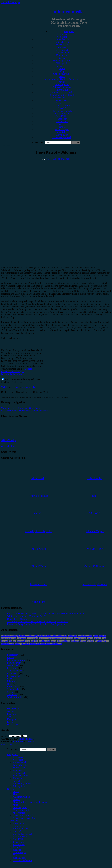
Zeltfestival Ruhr (56, 644)
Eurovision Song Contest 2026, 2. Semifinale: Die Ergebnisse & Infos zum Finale (46, 614)
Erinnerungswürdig (62, 61)
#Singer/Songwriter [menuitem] (22, 810)
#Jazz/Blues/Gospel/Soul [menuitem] (25, 818)
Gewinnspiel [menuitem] (19, 773)
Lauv (15, 641)
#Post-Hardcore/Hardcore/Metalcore (62, 79)
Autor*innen (59, 98)
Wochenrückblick (15, 697)
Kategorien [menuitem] (12, 754)
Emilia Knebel (62, 114)
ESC (28, 638)
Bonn (70, 636)
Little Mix (34, 641)
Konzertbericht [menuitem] (20, 762)
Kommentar (62, 55)
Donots (95, 636)
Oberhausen (75, 641)
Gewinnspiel (62, 50)
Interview (62, 47)
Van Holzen (10, 644)
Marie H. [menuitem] (17, 850)
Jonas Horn (62, 119)
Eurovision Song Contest (48, 638)
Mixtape (11, 681)
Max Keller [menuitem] (18, 855)
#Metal (62, 76)
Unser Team (62, 100)
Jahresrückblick (62, 53)
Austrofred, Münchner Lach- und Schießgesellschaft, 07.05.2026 (38, 622)
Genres (59, 66)
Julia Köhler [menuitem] (19, 845)
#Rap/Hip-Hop (62, 84)
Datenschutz (13, 709)
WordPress (18, 741)
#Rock (62, 69)
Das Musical (88, 636)
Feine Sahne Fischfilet (65, 638)
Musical (54, 641)
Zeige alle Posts (9, 446)
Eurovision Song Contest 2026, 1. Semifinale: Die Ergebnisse (36, 624)
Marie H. (62, 127)
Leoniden (20, 641)
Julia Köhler (62, 122)
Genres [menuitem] (10, 789)
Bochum (64, 636)
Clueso (80, 636)
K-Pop (104, 638)
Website (5, 387)
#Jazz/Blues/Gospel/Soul (62, 95)
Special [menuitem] (16, 781)
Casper (75, 636)
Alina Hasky (62, 103)
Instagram (26, 387)
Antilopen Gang (31, 636)
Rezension (62, 34)
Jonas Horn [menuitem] (18, 842)
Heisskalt (90, 638)
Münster (67, 641)
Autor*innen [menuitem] (13, 821)
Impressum (12, 714)
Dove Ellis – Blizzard (17, 619)
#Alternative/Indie (62, 74)
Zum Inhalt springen (11, 2)
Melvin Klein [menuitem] (19, 858)
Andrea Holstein (62, 106)
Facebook (15, 387)
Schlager (83, 641)
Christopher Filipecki (62, 111)
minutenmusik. (69, 12)
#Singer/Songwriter (62, 87)
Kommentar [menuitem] (19, 778)
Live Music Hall (44, 641)
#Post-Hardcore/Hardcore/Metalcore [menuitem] (30, 802)
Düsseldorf (12, 638)
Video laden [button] (18, 382)
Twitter (36, 387)
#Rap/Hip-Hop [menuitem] (20, 807)
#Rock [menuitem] (16, 792)
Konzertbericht (62, 39)
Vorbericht (62, 37)
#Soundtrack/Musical (62, 92)
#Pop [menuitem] (15, 794)
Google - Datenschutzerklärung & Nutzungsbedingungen (17, 371)
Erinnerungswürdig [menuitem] (22, 784)
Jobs (9, 717)
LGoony (27, 641)
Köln (10, 641)
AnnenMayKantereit (18, 636)
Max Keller (62, 132)
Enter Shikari (21, 638)
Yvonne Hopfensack (62, 137)
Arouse (31, 741)
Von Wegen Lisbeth (22, 644)
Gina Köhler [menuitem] (19, 839)
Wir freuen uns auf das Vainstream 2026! (26, 616)
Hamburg (83, 638)
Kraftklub (5, 641)
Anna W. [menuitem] (17, 831)
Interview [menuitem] (17, 770)
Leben (10, 679)
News (10, 684)
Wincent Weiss (45, 644)
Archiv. (5, 736)
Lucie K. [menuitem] (17, 847)
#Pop (62, 71)
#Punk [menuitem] (16, 805)
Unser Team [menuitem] (19, 823)
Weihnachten (34, 644)
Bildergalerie (62, 63)
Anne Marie (5, 636)
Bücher (10, 657)
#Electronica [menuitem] (19, 813)
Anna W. (62, 108)
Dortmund (102, 636)
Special (62, 58)
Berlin (39, 636)
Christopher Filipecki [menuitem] (23, 834)
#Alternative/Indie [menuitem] (22, 797)
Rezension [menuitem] (18, 757)
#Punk (62, 82)
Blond (59, 636)
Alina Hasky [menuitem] (19, 826)
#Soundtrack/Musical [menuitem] (23, 815)
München (60, 641)
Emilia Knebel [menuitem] (20, 837)
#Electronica (62, 90)
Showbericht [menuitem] (19, 768)
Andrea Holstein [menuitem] (21, 829)
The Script (90, 641)
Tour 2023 (98, 641)
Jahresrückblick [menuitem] (20, 776)
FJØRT (76, 638)
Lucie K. (62, 124)
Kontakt (11, 722)
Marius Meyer (62, 129)
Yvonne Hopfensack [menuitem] (22, 860)
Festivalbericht (62, 42)
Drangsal (4, 638)
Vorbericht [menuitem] (18, 760)
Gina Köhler (62, 116)
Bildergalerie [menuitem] (19, 786)
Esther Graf (34, 638)
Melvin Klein (62, 135)
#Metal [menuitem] (16, 799)
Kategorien (69, 31)
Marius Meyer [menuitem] (20, 852)
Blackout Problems (49, 636)
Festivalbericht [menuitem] (20, 765)
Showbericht (62, 45)
